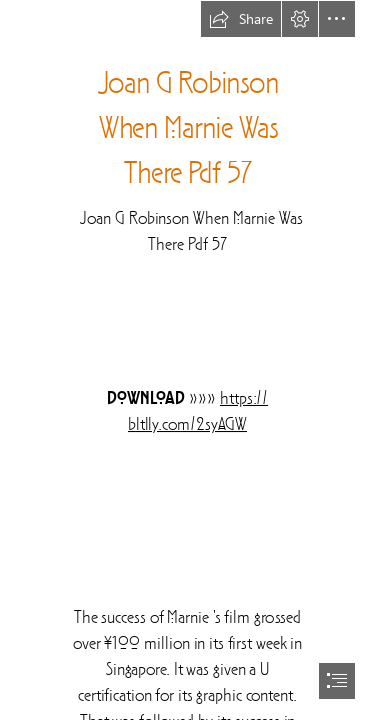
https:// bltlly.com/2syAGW (198, 412)
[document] (187, 360)
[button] (241, 19)
